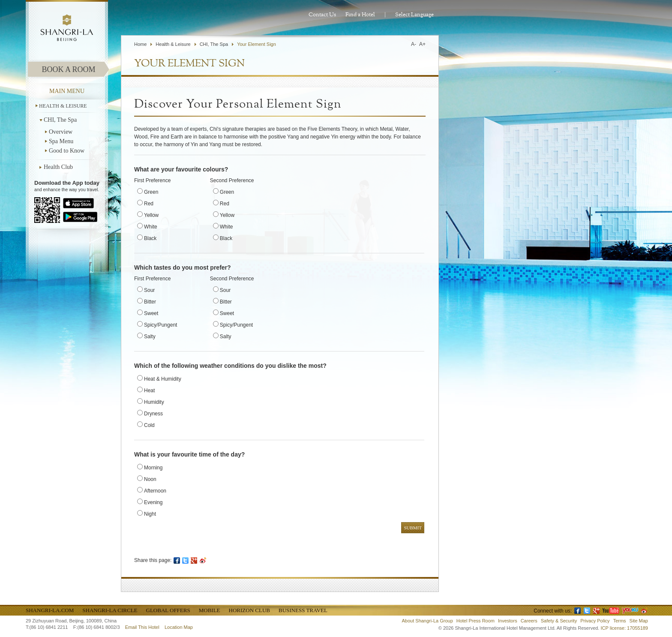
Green (151, 192)
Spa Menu (61, 141)
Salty (150, 337)
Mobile (210, 610)
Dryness (153, 414)
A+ (422, 44)
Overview (61, 132)
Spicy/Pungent (160, 325)
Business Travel (303, 610)
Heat (149, 391)
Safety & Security (559, 621)
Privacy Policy (595, 621)
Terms (620, 621)
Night (150, 514)
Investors (508, 621)
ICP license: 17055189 (625, 628)
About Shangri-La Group (427, 621)
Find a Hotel (360, 15)
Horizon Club (249, 610)
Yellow (151, 215)
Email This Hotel (142, 627)
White (151, 227)
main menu (67, 91)
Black (150, 238)
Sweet (151, 313)
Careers (529, 621)
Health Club (58, 167)
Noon (150, 479)
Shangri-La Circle (110, 610)
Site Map (639, 621)
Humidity (154, 402)
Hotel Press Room (475, 621)
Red (149, 204)
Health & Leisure (63, 106)
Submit (413, 528)
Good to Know (67, 151)
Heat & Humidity (163, 379)
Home (140, 44)
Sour (149, 290)
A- (414, 44)
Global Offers (168, 610)
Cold (149, 425)
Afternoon (155, 491)
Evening (153, 502)
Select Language (414, 15)
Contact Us (322, 15)
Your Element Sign (256, 44)
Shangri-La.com (50, 610)
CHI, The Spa (60, 120)
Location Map (179, 627)
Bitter (150, 302)
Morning (153, 468)
